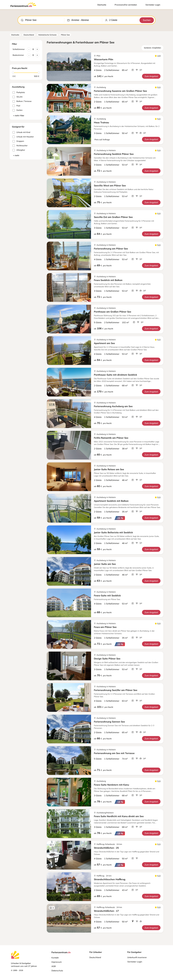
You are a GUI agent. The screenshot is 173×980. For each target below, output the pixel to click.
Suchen (147, 20)
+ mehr (16, 155)
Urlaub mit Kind (21, 132)
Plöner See (65, 35)
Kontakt (55, 958)
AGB (54, 966)
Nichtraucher (20, 146)
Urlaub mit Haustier (23, 137)
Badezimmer (18, 55)
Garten (17, 110)
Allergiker (19, 150)
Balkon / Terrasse (22, 101)
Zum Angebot (151, 76)
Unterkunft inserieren (137, 957)
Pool (16, 106)
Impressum (57, 962)
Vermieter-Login (153, 5)
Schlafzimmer (19, 49)
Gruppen (18, 141)
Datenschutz (57, 971)
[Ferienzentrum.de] (23, 7)
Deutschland (29, 35)
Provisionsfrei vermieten (126, 5)
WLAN (17, 97)
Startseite (102, 5)
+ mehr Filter (19, 116)
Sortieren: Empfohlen (152, 48)
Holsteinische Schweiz (47, 35)
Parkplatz (19, 92)
